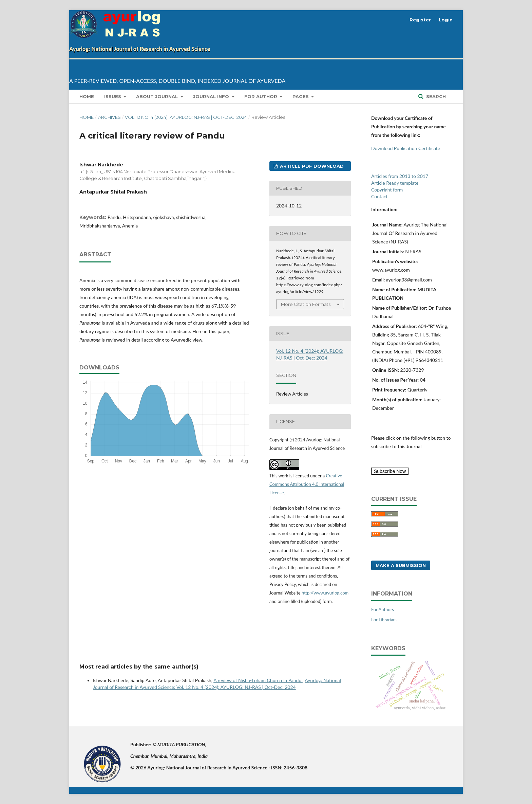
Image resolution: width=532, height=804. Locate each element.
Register (420, 20)
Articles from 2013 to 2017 (400, 176)
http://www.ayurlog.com (325, 593)
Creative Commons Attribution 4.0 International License (307, 484)
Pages (301, 96)
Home (87, 96)
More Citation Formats (306, 304)
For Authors (383, 609)
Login (446, 20)
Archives (109, 117)
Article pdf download (311, 166)
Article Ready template (395, 183)
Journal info (212, 96)
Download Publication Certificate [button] (406, 148)
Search (435, 96)
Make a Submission (401, 565)
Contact (379, 196)
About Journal (158, 96)
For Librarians (384, 620)
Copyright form (387, 190)
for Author (261, 96)
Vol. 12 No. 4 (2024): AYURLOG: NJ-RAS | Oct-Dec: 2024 (186, 117)
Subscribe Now (390, 471)
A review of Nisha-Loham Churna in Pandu (258, 680)
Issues (113, 96)
